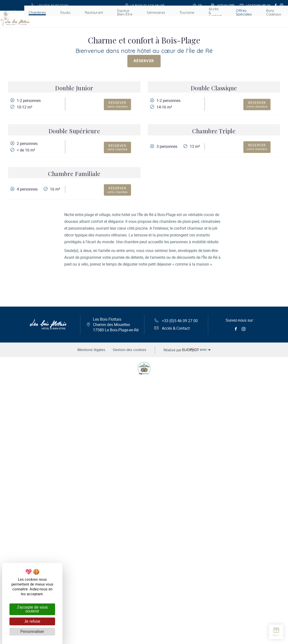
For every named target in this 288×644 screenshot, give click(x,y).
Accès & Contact (172, 594)
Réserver (144, 62)
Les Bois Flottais (116, 590)
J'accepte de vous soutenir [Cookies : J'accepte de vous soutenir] (32, 609)
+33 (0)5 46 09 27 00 (176, 586)
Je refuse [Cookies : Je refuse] (32, 621)
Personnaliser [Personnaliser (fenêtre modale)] (32, 631)
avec (189, 616)
